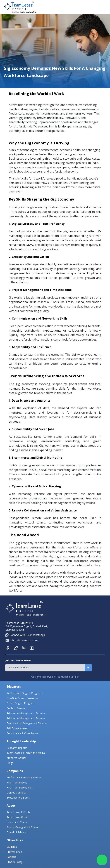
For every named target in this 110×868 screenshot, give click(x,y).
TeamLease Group (17, 817)
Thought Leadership (21, 741)
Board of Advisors (17, 832)
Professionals (15, 852)
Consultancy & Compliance (22, 733)
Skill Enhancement (17, 728)
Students (12, 847)
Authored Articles (17, 758)
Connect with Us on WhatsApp (25, 635)
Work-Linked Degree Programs (25, 693)
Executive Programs (18, 798)
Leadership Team (17, 822)
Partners (12, 857)
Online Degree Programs (21, 703)
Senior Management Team (22, 827)
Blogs (10, 763)
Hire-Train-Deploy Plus (20, 787)
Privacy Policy (15, 862)
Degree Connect (16, 793)
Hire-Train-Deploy (17, 782)
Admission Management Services (26, 713)
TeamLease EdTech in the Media (26, 753)
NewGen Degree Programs (22, 698)
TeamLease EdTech (18, 812)
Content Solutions (17, 708)
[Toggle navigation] (104, 7)
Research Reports (17, 748)
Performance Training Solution (24, 777)
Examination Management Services (27, 723)
